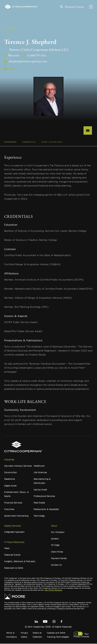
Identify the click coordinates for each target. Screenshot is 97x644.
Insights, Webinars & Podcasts (20, 562)
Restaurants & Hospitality (46, 510)
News (7, 549)
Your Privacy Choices (81, 636)
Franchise (9, 510)
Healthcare (39, 466)
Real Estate (39, 503)
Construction (11, 473)
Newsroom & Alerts (14, 568)
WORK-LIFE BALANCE (52, 142)
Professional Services (44, 497)
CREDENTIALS (29, 142)
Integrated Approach (14, 532)
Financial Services (13, 503)
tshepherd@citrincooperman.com (28, 61)
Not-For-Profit (40, 490)
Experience (10, 142)
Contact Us (56, 565)
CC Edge (55, 545)
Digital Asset (10, 486)
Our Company (58, 533)
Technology (39, 516)
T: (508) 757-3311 (36, 55)
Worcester (14, 55)
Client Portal (57, 552)
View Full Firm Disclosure (53, 590)
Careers (55, 539)
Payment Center (74, 7)
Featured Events (12, 555)
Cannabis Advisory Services (18, 466)
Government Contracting (16, 516)
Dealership (10, 479)
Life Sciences (40, 473)
